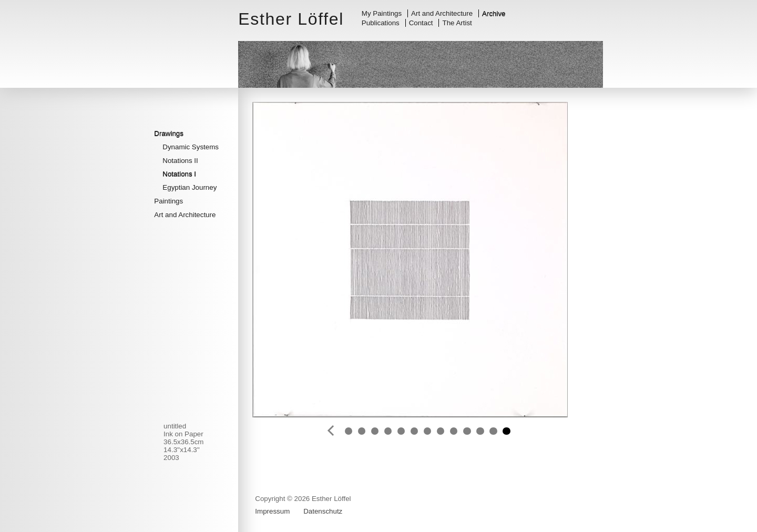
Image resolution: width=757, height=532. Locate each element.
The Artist (457, 23)
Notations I (179, 174)
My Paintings (382, 13)
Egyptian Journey (190, 187)
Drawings (169, 133)
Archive (494, 13)
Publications (381, 23)
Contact (421, 23)
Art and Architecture (442, 13)
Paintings (168, 201)
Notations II (180, 161)
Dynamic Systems (191, 147)
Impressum (272, 511)
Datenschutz (323, 511)
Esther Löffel (291, 19)
